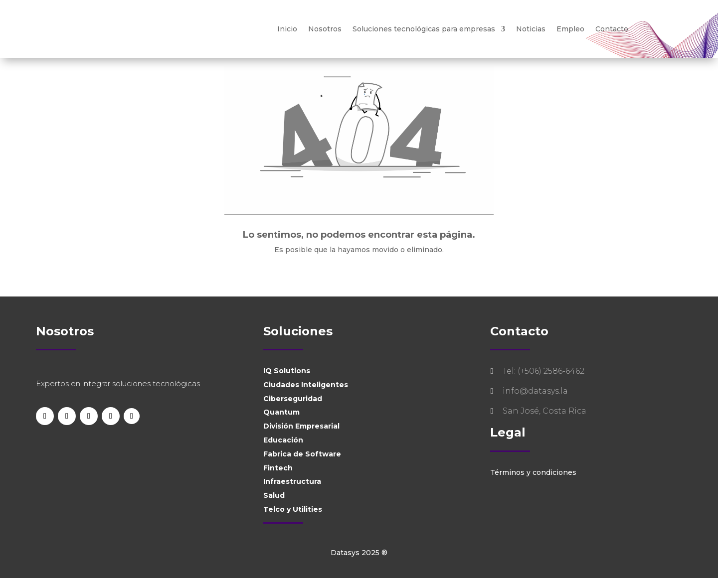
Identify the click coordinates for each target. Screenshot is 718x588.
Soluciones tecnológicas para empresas (424, 29)
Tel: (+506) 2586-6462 (543, 381)
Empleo (570, 29)
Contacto (612, 29)
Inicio (287, 29)
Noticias (531, 29)
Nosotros (325, 29)
